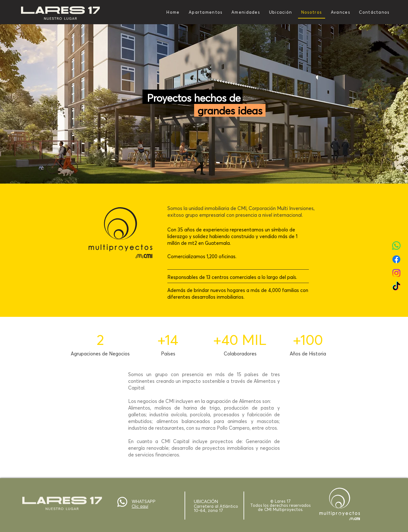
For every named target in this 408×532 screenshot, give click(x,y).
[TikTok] (396, 287)
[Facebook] (396, 259)
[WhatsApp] (396, 246)
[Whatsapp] (122, 502)
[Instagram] (396, 273)
